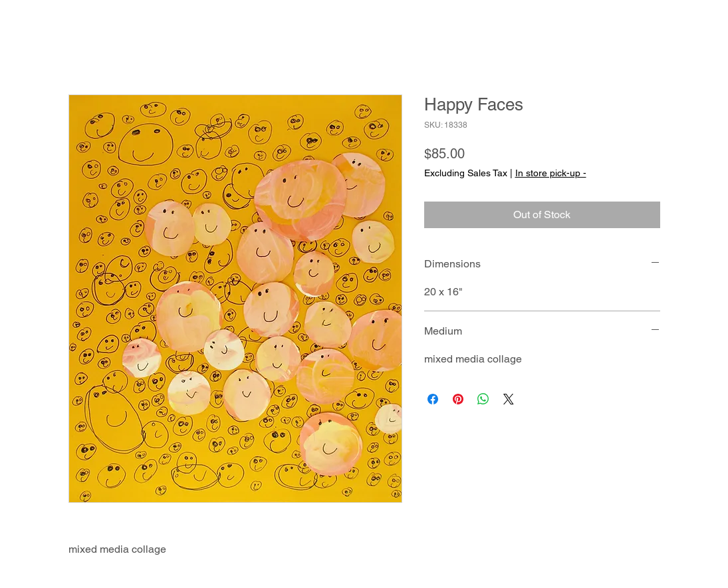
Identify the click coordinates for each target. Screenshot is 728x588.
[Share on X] (509, 399)
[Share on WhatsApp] (483, 399)
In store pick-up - (551, 173)
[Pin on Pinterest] (458, 399)
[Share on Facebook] (433, 399)
